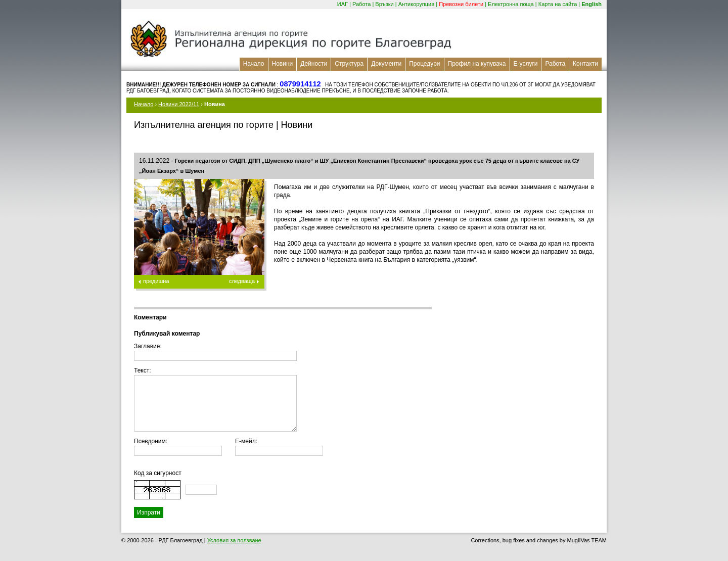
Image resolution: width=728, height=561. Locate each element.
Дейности (314, 64)
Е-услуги (526, 64)
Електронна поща (511, 4)
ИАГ (343, 4)
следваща (242, 281)
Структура (349, 64)
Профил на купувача (477, 64)
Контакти (585, 64)
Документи (386, 64)
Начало (254, 64)
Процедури (424, 64)
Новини (283, 64)
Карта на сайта (558, 4)
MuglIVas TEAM (587, 540)
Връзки (384, 4)
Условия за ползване (234, 540)
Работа (361, 4)
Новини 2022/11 (179, 104)
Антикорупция (417, 4)
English (591, 4)
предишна (156, 281)
